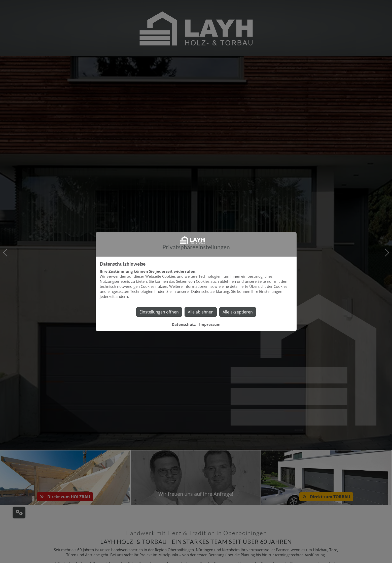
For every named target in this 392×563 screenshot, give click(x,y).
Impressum (210, 324)
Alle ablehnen (201, 312)
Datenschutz (184, 324)
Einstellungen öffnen (159, 312)
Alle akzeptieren (238, 312)
